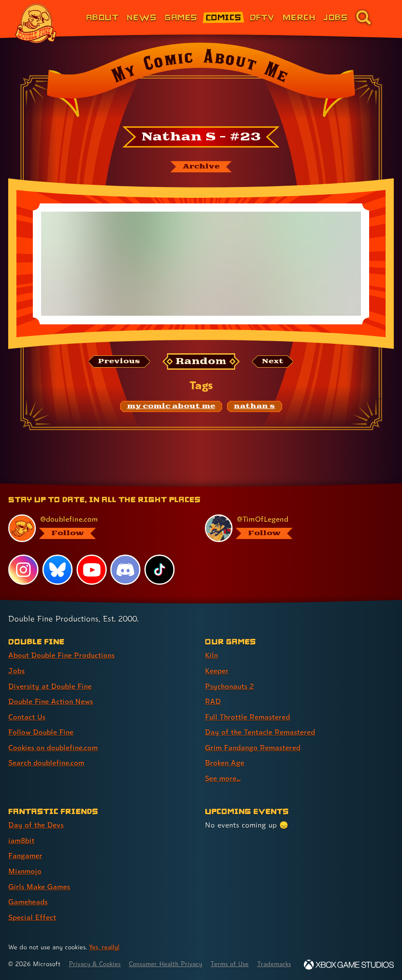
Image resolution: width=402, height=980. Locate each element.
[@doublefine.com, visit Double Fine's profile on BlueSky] (97, 521)
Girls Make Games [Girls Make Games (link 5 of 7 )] (40, 876)
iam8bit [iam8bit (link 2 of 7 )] (22, 831)
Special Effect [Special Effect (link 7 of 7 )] (32, 906)
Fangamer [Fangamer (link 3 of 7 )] (26, 846)
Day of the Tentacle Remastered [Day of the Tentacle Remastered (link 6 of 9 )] (261, 724)
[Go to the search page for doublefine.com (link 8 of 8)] (364, 17)
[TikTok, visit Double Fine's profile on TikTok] (160, 562)
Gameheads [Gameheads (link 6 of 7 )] (28, 891)
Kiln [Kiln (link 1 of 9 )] (212, 648)
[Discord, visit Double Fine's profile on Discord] (126, 562)
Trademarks (280, 953)
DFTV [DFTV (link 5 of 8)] (262, 17)
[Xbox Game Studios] (349, 965)
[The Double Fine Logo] (36, 23)
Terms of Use (234, 953)
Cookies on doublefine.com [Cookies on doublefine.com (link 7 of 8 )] (54, 739)
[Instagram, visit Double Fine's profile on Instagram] (23, 562)
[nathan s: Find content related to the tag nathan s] (254, 407)
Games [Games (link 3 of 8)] (181, 17)
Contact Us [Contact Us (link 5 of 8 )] (27, 709)
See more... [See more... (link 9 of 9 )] (223, 769)
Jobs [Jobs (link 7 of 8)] (335, 17)
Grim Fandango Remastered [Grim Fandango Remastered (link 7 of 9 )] (254, 739)
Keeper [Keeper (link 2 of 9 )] (217, 663)
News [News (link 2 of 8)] (142, 17)
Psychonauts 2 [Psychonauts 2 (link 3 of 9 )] (230, 678)
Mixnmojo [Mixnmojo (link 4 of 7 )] (26, 861)
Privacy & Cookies (96, 953)
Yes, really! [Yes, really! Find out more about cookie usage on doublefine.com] (105, 936)
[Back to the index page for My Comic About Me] (201, 82)
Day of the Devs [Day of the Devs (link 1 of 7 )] (36, 816)
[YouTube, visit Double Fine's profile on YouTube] (92, 562)
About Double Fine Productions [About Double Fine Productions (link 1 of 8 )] (62, 648)
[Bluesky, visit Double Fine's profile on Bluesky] (57, 562)
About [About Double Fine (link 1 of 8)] (102, 17)
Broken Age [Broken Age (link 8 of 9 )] (225, 754)
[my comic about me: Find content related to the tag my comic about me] (171, 407)
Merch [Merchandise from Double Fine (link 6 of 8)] (299, 17)
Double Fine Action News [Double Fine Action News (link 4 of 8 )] (51, 693)
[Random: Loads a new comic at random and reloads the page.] (201, 362)
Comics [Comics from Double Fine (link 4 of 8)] (224, 17)
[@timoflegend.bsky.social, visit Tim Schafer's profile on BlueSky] (294, 521)
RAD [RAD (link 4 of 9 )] (213, 693)
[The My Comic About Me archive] (201, 167)
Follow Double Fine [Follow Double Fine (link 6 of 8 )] (41, 724)
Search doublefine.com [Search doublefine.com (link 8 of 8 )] (47, 754)
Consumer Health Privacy (169, 953)
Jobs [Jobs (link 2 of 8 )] (16, 663)
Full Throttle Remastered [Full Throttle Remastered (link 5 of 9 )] (248, 709)
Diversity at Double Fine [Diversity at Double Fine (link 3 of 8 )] (50, 678)
